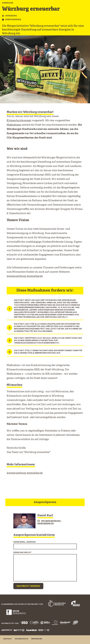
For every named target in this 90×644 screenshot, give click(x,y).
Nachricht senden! (28, 586)
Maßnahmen (14, 125)
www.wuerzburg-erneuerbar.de (25, 276)
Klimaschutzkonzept (19, 121)
